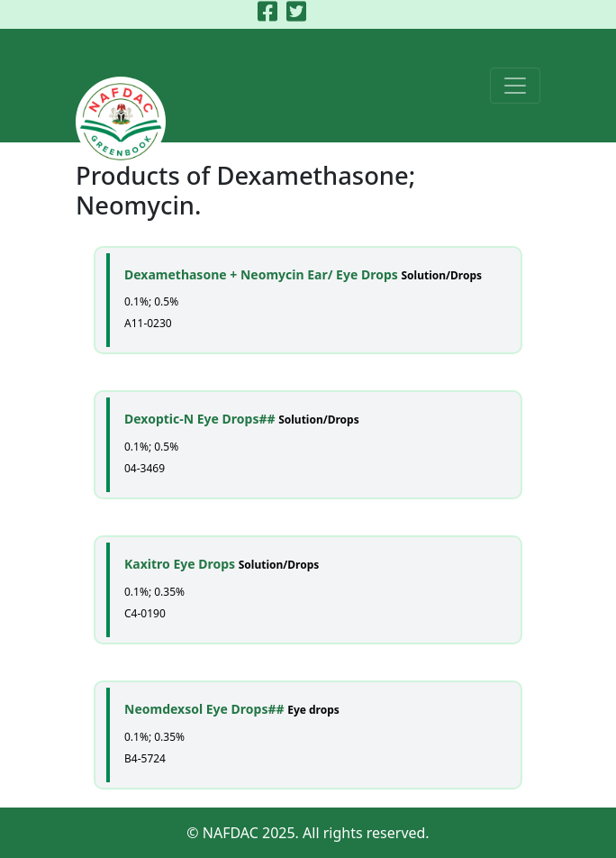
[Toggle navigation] (515, 86)
